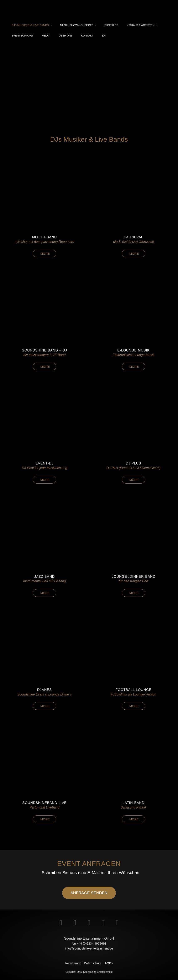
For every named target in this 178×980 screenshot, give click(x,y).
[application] (49, 25)
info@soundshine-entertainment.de (89, 949)
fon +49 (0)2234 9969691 (89, 944)
